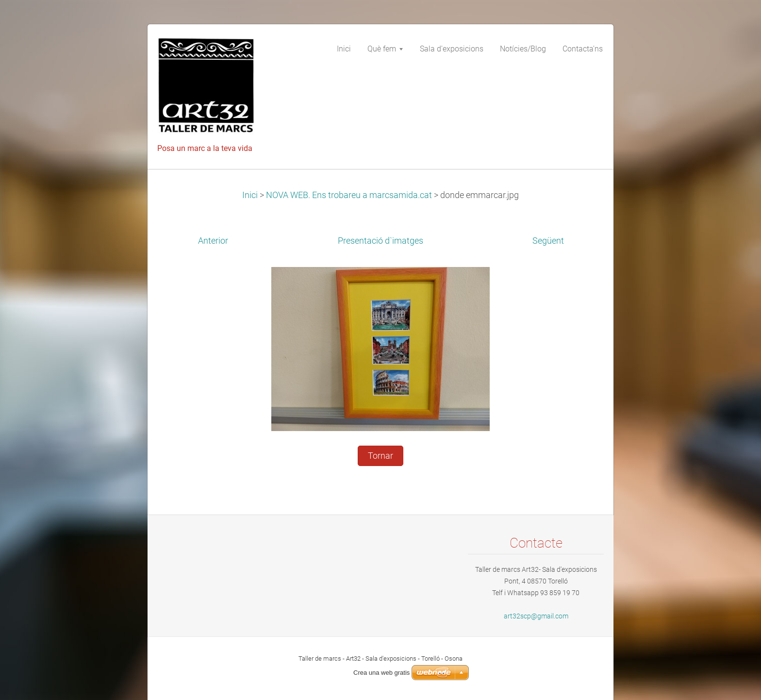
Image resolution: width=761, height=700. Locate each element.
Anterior (213, 241)
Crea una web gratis (381, 673)
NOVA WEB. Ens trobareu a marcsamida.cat (349, 195)
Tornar (380, 456)
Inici (250, 195)
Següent (548, 241)
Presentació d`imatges (380, 241)
